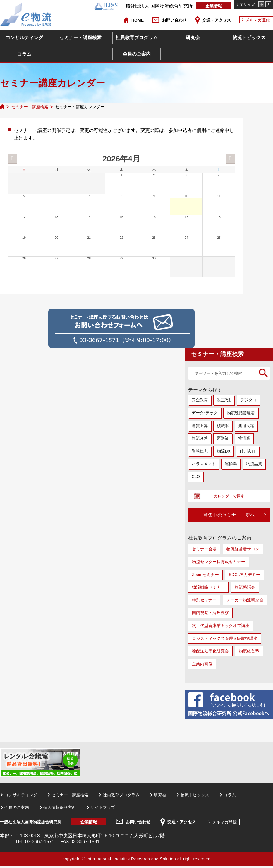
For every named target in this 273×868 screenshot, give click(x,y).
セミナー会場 (204, 551)
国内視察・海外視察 (210, 614)
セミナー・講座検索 (80, 38)
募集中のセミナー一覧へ (229, 517)
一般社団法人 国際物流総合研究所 (143, 6)
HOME (138, 20)
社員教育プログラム (137, 38)
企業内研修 (202, 666)
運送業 (223, 438)
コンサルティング (24, 38)
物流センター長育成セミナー (219, 563)
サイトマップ (103, 809)
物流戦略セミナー (208, 589)
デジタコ (248, 400)
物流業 (244, 438)
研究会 (193, 38)
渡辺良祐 (246, 426)
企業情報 (214, 6)
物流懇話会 (245, 589)
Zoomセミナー (205, 576)
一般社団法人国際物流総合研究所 (31, 824)
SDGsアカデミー (244, 576)
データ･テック (205, 413)
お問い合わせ (174, 20)
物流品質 (254, 464)
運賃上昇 (200, 426)
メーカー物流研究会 (245, 602)
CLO (196, 477)
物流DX (224, 451)
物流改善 (200, 438)
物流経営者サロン (243, 551)
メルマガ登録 (258, 20)
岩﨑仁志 (200, 451)
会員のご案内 (137, 54)
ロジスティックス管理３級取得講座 (225, 640)
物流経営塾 (249, 653)
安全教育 (200, 400)
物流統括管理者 (241, 413)
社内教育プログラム (121, 797)
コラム (24, 54)
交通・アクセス (217, 20)
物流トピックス (249, 38)
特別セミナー (204, 602)
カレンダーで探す (231, 497)
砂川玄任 (248, 451)
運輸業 (231, 464)
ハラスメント (204, 464)
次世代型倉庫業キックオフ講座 (221, 627)
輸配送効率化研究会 (210, 653)
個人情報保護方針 (60, 809)
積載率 (223, 426)
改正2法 (224, 400)
